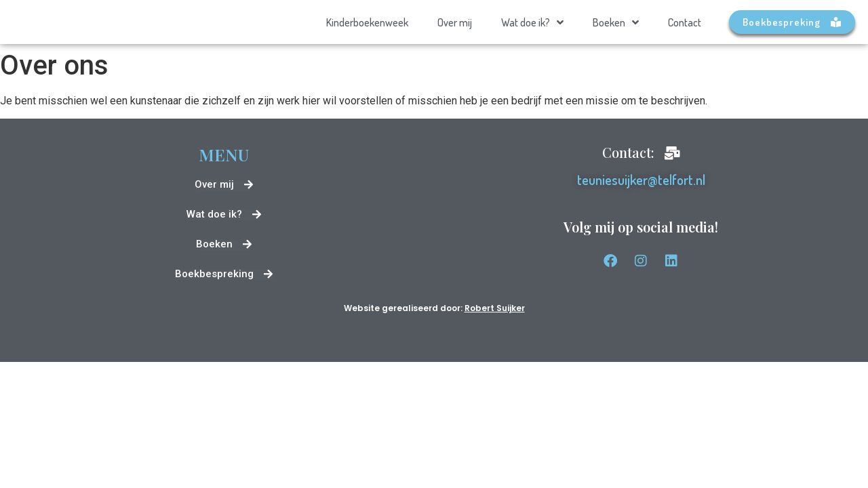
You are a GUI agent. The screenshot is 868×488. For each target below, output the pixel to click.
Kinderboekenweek (367, 22)
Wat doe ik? (532, 22)
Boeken (616, 22)
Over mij (455, 22)
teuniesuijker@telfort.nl (641, 180)
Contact (685, 22)
